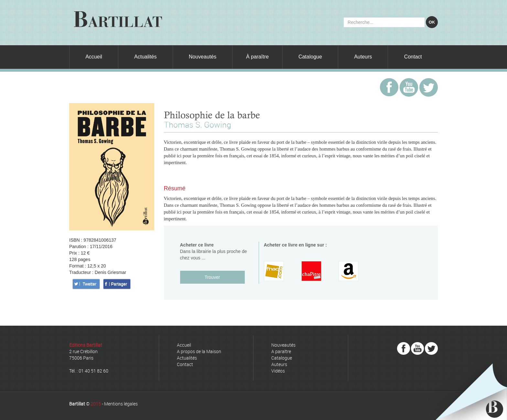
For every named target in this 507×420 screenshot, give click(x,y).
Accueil (94, 57)
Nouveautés (203, 57)
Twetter (89, 284)
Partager (119, 284)
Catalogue (310, 57)
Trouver (212, 277)
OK (432, 22)
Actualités (145, 57)
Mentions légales (121, 404)
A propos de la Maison (199, 351)
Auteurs (363, 57)
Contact (413, 57)
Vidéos (278, 371)
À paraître (257, 57)
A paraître (281, 351)
